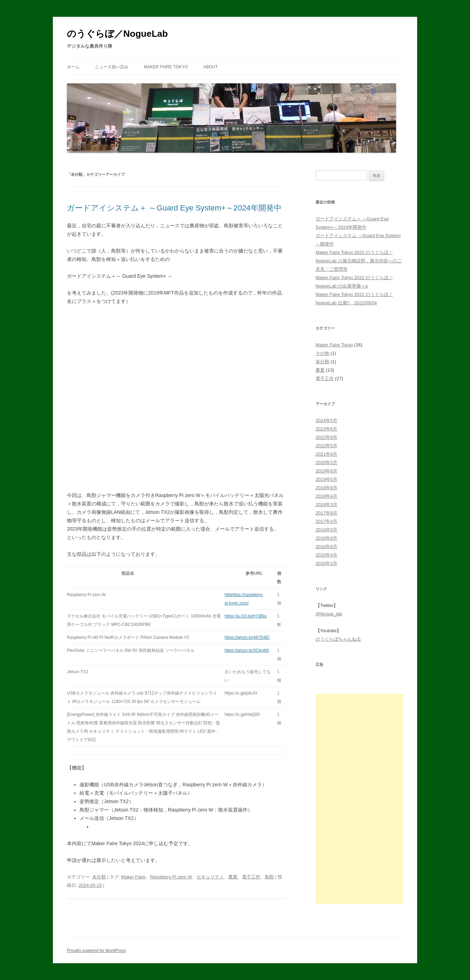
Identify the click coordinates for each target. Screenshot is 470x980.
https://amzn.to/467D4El (247, 637)
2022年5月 (326, 446)
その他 (322, 353)
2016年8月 (326, 538)
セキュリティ (210, 877)
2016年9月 (326, 530)
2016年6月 (326, 547)
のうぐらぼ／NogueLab (117, 34)
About (210, 67)
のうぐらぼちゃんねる (338, 639)
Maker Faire (133, 877)
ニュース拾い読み (112, 67)
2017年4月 (326, 521)
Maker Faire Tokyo (166, 67)
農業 (233, 877)
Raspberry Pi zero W (171, 877)
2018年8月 (326, 488)
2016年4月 (326, 555)
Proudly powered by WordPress (96, 951)
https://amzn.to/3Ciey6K (247, 650)
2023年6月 (326, 429)
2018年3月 (326, 505)
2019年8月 (326, 471)
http (228, 595)
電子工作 (251, 877)
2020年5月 (326, 463)
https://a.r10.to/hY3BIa (245, 616)
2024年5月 (326, 420)
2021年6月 (326, 454)
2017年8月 (326, 513)
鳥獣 (269, 877)
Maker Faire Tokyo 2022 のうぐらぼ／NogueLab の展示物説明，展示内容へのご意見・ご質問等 (359, 261)
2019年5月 (326, 479)
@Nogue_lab (329, 614)
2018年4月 (326, 496)
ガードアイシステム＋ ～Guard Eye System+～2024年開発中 (174, 208)
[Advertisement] (359, 799)
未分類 (99, 877)
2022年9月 (326, 437)
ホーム (73, 67)
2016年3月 (326, 563)
